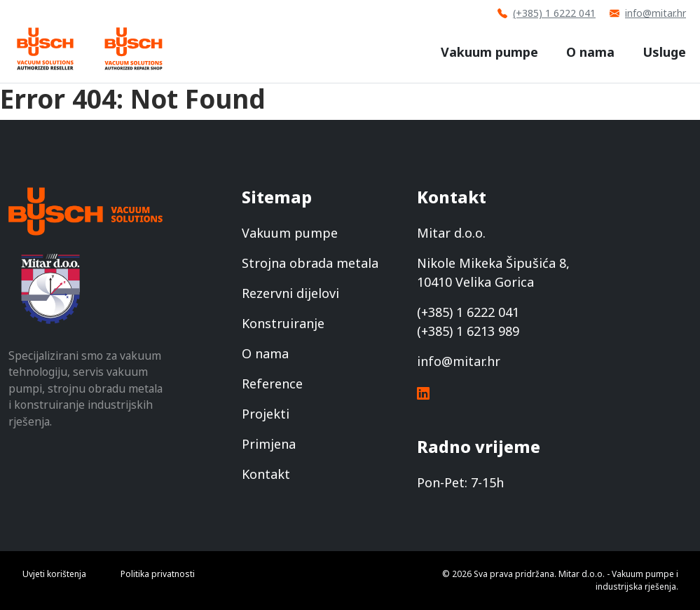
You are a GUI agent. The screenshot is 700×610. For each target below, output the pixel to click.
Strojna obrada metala (310, 263)
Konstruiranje (283, 323)
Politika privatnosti (158, 574)
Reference (272, 384)
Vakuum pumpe (489, 52)
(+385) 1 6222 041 (547, 13)
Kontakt (266, 474)
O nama (590, 52)
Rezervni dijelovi (290, 293)
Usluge (664, 52)
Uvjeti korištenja (54, 574)
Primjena (269, 444)
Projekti (266, 414)
